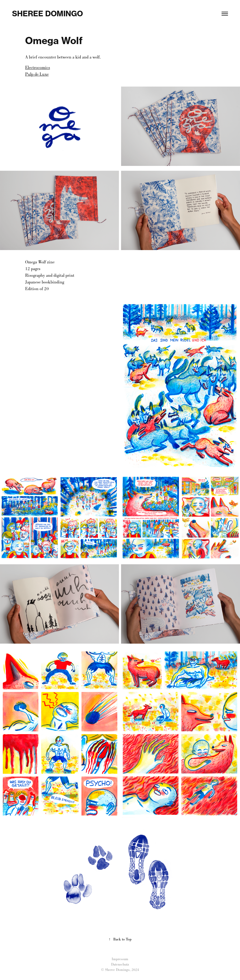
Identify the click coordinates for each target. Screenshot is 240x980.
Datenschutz (120, 964)
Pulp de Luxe (37, 74)
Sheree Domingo (47, 13)
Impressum (120, 959)
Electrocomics (38, 67)
